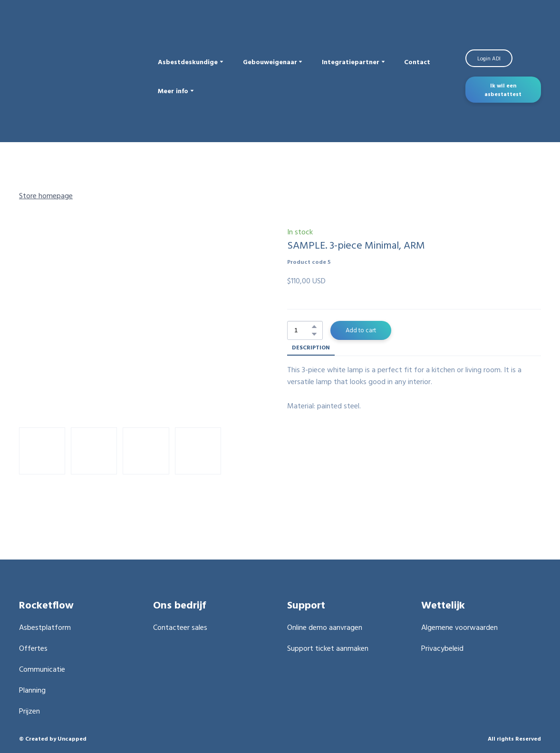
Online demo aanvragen (325, 627)
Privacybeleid (442, 648)
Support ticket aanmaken (328, 648)
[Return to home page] (81, 76)
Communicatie (42, 669)
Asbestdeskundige (188, 62)
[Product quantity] (303, 330)
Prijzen (29, 711)
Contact (417, 62)
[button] (489, 58)
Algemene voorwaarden (459, 627)
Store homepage (46, 195)
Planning (32, 690)
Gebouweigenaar (270, 62)
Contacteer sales (180, 627)
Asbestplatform (45, 627)
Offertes (33, 648)
